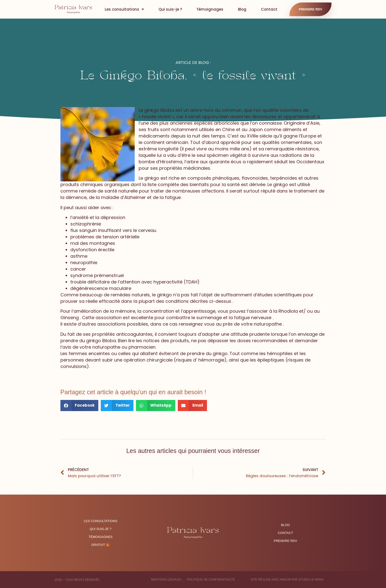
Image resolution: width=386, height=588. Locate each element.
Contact (269, 9)
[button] (79, 406)
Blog (242, 9)
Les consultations (124, 9)
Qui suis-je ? (170, 9)
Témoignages (210, 9)
